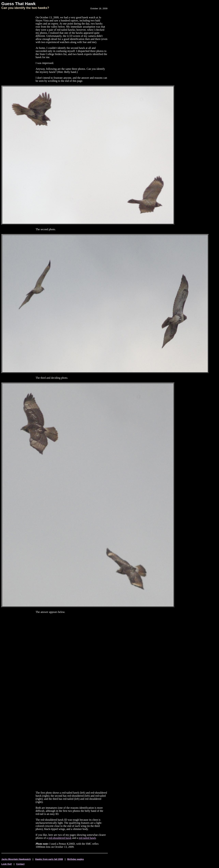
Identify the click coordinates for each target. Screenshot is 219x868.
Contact (20, 864)
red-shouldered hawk (60, 838)
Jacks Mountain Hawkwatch (16, 859)
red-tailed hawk (87, 838)
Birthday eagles (76, 859)
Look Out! (7, 864)
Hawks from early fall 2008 (49, 859)
